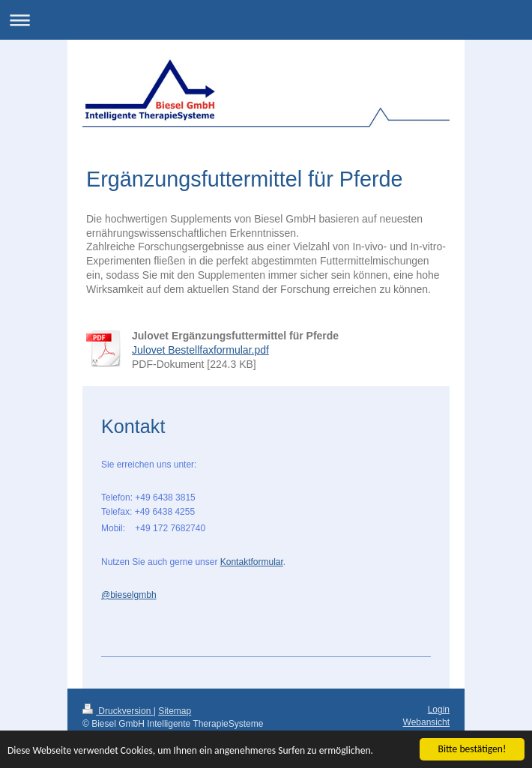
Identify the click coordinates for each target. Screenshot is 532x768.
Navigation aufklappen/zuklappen (266, 20)
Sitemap (175, 711)
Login (439, 710)
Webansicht (426, 722)
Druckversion (118, 711)
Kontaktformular (252, 562)
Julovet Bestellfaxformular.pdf (200, 350)
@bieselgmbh (129, 595)
